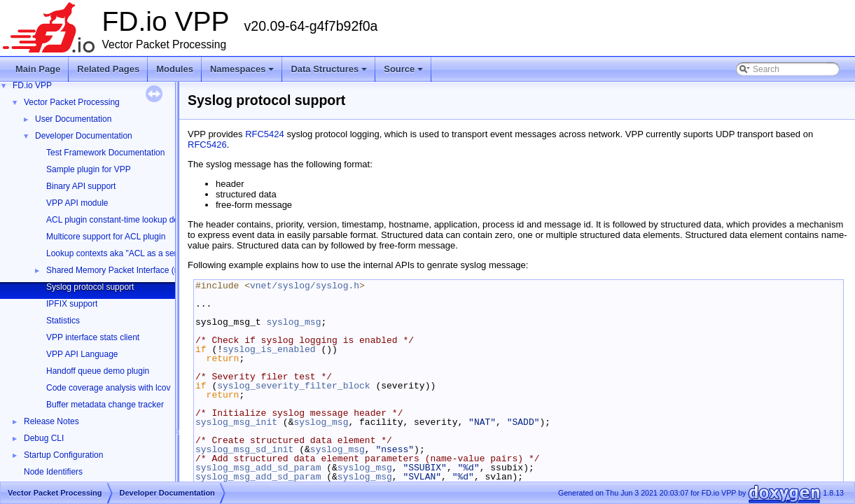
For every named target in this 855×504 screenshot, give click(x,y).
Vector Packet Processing (72, 102)
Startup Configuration (63, 455)
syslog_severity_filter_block (293, 386)
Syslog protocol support (90, 287)
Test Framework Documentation (105, 153)
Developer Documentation (84, 136)
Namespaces (243, 73)
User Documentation (73, 119)
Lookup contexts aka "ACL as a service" (120, 253)
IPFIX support (72, 304)
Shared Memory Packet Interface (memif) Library (137, 270)
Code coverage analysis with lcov (108, 388)
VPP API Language (82, 354)
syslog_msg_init (236, 422)
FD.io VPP (32, 85)
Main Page (38, 69)
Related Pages (108, 69)
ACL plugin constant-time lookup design (120, 220)
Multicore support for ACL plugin (106, 237)
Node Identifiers (53, 472)
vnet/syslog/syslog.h (305, 286)
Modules (175, 69)
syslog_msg (293, 322)
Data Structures (330, 73)
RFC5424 (265, 134)
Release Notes (51, 421)
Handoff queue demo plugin (98, 371)
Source (404, 73)
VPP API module (77, 203)
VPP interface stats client (93, 337)
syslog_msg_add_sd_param (258, 468)
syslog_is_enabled (269, 349)
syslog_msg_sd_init (244, 449)
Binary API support (81, 186)
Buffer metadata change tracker (105, 405)
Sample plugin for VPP (89, 169)
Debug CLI (44, 438)
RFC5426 (207, 145)
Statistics (63, 321)
